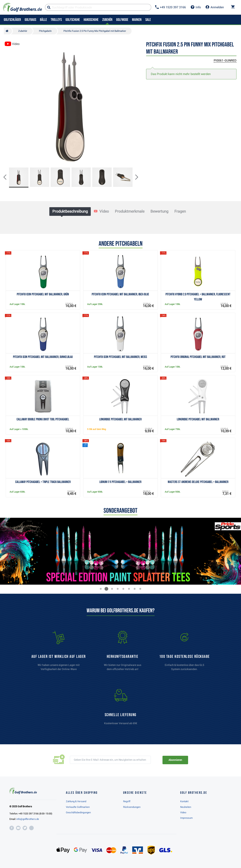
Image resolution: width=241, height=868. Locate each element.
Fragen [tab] (180, 211)
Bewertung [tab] (159, 211)
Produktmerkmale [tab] (130, 211)
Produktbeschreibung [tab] (70, 211)
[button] (8, 178)
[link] (185, 653)
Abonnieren (175, 760)
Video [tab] (101, 211)
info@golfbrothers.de (28, 819)
